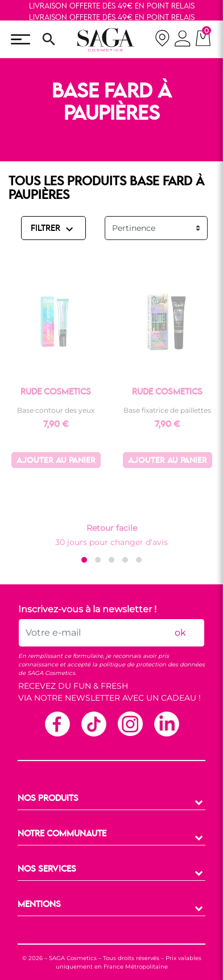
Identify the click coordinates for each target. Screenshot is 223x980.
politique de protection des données (152, 664)
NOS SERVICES (47, 869)
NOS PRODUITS (48, 799)
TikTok (93, 723)
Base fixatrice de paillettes (167, 410)
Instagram (130, 723)
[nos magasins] (162, 40)
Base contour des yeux (56, 410)
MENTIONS (39, 905)
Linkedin (166, 723)
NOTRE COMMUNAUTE (62, 834)
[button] (84, 560)
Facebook (57, 723)
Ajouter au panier (56, 461)
